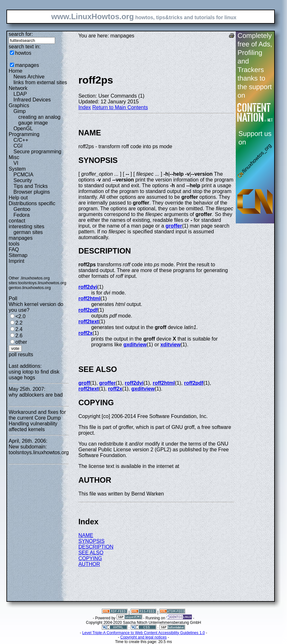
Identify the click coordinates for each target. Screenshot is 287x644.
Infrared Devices (32, 100)
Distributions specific (32, 203)
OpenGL (23, 129)
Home (16, 71)
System (17, 169)
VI (16, 163)
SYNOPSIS (92, 541)
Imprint (16, 261)
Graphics (19, 105)
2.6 (19, 336)
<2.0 (20, 316)
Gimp (20, 111)
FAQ (14, 250)
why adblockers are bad (36, 395)
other (21, 342)
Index (85, 107)
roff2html (90, 298)
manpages (27, 65)
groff (84, 383)
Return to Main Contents (120, 107)
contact (17, 221)
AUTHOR (89, 564)
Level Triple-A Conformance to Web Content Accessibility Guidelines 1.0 (144, 633)
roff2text (89, 322)
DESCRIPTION (96, 547)
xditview (171, 345)
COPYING (90, 558)
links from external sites (40, 82)
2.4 (19, 329)
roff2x (86, 333)
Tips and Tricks (31, 186)
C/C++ (21, 140)
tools (14, 244)
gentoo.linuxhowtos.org (30, 288)
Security (23, 180)
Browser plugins (32, 192)
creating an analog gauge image (39, 120)
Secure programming (37, 152)
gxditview (135, 345)
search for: (21, 34)
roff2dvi (88, 287)
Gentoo (22, 209)
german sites (28, 232)
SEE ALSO (91, 553)
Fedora (22, 215)
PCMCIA (23, 175)
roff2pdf (88, 310)
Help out (18, 198)
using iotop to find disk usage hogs (34, 375)
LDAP (20, 94)
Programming (24, 134)
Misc (14, 157)
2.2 (19, 323)
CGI (18, 146)
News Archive (29, 77)
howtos (23, 53)
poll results (21, 354)
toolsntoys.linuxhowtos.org (42, 283)
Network (18, 88)
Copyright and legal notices (144, 637)
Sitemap (18, 255)
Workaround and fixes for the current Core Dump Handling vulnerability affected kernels (37, 421)
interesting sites (26, 226)
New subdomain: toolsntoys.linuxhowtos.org (39, 450)
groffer (174, 226)
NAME (86, 535)
